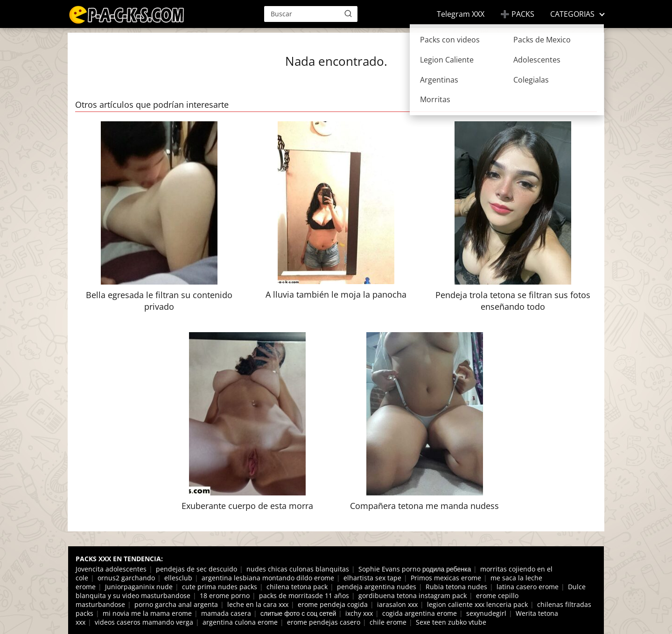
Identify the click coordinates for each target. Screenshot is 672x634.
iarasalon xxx (397, 604)
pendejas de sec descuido (196, 569)
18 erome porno (225, 596)
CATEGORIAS (572, 14)
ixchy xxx (359, 613)
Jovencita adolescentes (111, 569)
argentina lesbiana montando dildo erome (268, 578)
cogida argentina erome (420, 613)
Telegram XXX (461, 14)
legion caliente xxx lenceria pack (477, 604)
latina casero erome (528, 587)
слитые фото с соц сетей (298, 613)
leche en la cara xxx (258, 604)
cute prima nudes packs (220, 587)
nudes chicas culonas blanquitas (298, 569)
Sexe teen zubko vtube (451, 622)
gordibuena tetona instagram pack (413, 596)
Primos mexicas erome (446, 578)
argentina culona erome (240, 622)
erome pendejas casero (324, 622)
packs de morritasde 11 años (304, 596)
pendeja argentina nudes (377, 587)
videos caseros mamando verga (144, 622)
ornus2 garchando (126, 578)
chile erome (388, 622)
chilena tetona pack (297, 587)
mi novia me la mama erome (147, 613)
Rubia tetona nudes (456, 587)
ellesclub (178, 578)
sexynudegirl (486, 613)
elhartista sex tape (372, 578)
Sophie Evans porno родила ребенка (415, 569)
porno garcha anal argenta (176, 604)
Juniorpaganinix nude (139, 587)
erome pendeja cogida (333, 604)
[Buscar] (348, 14)
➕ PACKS (517, 14)
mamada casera (226, 613)
